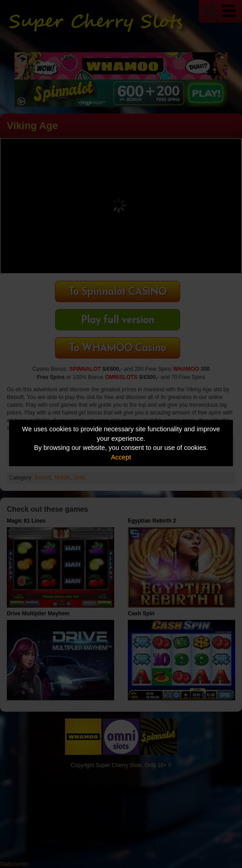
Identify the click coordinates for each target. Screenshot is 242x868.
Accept (121, 457)
